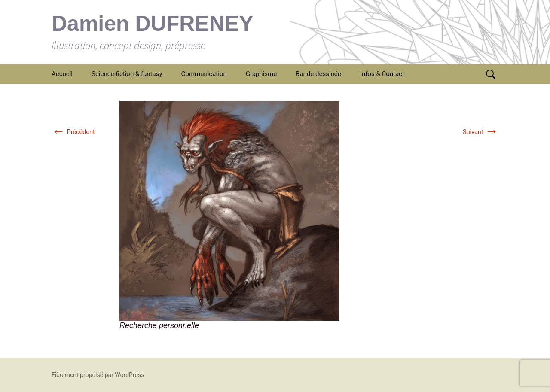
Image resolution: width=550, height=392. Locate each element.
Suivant (481, 132)
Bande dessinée (318, 74)
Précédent (73, 132)
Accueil (62, 74)
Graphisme (261, 74)
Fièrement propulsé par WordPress (98, 375)
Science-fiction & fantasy (127, 74)
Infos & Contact (382, 74)
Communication (204, 74)
